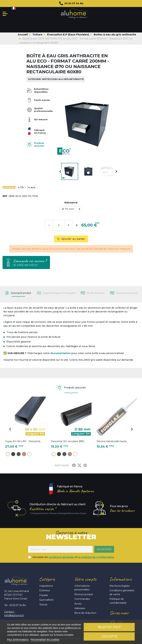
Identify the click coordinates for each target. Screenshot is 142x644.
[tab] (18, 293)
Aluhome (74, 14)
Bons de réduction (85, 613)
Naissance (71, 203)
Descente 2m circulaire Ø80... (68, 441)
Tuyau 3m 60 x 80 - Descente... (23, 441)
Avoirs (78, 604)
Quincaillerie (46, 600)
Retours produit (84, 594)
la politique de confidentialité (96, 557)
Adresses (80, 608)
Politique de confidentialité (118, 601)
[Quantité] (59, 225)
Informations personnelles (82, 588)
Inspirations (46, 586)
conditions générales (62, 557)
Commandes (82, 599)
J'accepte (109, 637)
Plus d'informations (18, 639)
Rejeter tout (109, 627)
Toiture (43, 605)
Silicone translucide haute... (112, 441)
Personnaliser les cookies (45, 639)
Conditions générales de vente (122, 592)
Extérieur (45, 590)
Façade (44, 595)
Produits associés (39, 144)
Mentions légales (120, 586)
